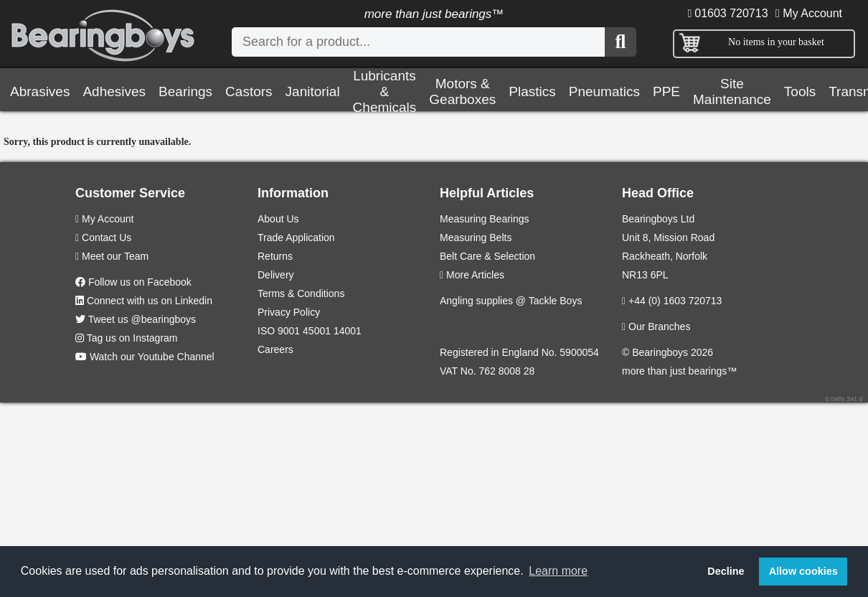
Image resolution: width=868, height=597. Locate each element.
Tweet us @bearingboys (142, 319)
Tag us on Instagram (132, 338)
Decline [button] (726, 571)
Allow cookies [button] (803, 571)
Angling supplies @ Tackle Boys (511, 301)
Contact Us (103, 238)
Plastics (532, 91)
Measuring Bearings (485, 219)
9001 (289, 331)
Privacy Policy (289, 312)
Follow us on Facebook (140, 282)
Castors (249, 91)
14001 (348, 331)
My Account (809, 13)
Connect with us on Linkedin (150, 301)
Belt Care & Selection (487, 256)
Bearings (185, 91)
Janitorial (313, 91)
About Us (278, 219)
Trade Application (296, 238)
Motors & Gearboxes (462, 91)
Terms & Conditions (301, 293)
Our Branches (656, 326)
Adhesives (114, 91)
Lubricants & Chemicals (385, 91)
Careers (275, 349)
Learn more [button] (558, 571)
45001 (317, 331)
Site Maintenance (732, 91)
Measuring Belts (476, 238)
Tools (800, 91)
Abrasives (40, 91)
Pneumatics (604, 91)
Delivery (276, 275)
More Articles (472, 275)
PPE (666, 91)
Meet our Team (112, 256)
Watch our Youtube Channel (152, 357)
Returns (275, 256)
